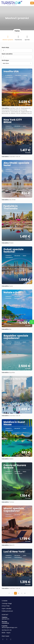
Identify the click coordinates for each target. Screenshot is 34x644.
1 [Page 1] (15, 593)
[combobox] (17, 57)
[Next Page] (22, 593)
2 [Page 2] (19, 593)
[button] (17, 63)
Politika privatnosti (7, 611)
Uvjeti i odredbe (7, 609)
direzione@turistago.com (9, 628)
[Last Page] (25, 593)
